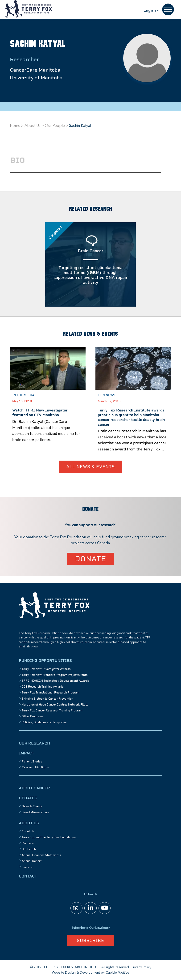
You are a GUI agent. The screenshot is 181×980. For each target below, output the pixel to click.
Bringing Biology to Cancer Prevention (47, 699)
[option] (48, 404)
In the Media (23, 395)
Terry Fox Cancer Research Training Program (52, 710)
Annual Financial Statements (41, 855)
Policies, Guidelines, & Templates (44, 722)
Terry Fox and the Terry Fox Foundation (49, 837)
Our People (55, 126)
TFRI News (107, 395)
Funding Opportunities (45, 661)
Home (15, 126)
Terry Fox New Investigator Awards (46, 669)
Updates (28, 798)
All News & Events (90, 467)
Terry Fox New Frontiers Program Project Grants (55, 675)
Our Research (34, 743)
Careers (27, 867)
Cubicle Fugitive (117, 973)
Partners (28, 843)
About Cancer (34, 788)
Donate (91, 559)
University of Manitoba (36, 78)
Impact (27, 753)
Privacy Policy (141, 967)
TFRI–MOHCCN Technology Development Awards (55, 681)
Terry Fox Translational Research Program (50, 693)
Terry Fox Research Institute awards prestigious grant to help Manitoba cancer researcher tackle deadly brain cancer (131, 417)
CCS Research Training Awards (43, 687)
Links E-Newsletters (35, 812)
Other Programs (32, 716)
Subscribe (90, 940)
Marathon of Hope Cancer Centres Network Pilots (55, 705)
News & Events (32, 806)
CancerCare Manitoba (35, 70)
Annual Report (32, 861)
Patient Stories (32, 762)
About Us (33, 126)
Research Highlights (35, 767)
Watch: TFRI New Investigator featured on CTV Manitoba (40, 413)
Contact (28, 876)
